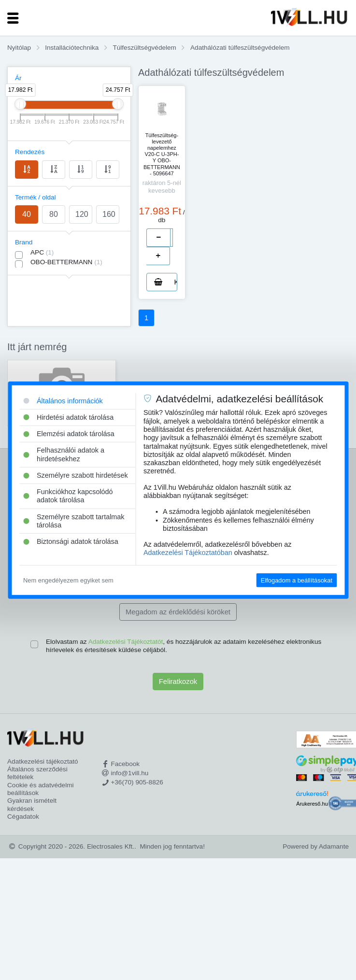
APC (42, 252)
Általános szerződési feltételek (37, 773)
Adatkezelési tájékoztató (43, 761)
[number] (171, 238)
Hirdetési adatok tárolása (68, 417)
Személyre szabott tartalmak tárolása (74, 521)
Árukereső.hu (312, 804)
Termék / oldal (36, 197)
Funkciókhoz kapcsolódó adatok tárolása (68, 496)
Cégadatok (23, 817)
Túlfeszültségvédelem (144, 48)
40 (27, 214)
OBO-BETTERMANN (66, 262)
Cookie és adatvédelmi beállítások (41, 789)
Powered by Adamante (316, 846)
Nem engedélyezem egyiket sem (68, 580)
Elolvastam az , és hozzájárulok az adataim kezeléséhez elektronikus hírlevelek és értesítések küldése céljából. (184, 646)
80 (54, 214)
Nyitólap (19, 48)
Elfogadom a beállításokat (297, 580)
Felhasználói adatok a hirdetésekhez (64, 454)
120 (82, 214)
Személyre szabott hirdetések (76, 475)
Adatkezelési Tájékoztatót (126, 642)
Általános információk (63, 400)
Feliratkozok (178, 682)
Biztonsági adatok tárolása (71, 541)
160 (109, 214)
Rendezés (30, 152)
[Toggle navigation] (13, 18)
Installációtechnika (72, 48)
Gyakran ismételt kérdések (32, 804)
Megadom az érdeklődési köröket (178, 612)
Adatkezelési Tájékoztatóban (188, 553)
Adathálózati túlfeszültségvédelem (240, 48)
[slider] (20, 104)
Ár (18, 78)
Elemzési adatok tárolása (69, 434)
